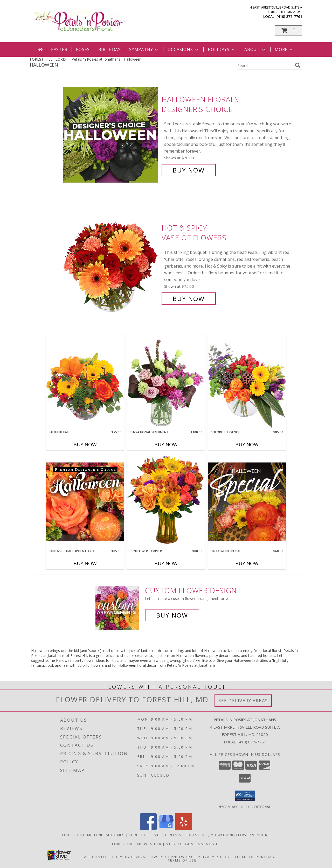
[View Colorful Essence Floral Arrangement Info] (247, 382)
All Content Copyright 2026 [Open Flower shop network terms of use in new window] (115, 857)
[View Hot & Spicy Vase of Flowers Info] (111, 263)
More (284, 49)
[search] (298, 65)
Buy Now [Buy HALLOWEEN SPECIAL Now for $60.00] (247, 563)
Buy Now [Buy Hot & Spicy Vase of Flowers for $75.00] (189, 299)
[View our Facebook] (148, 828)
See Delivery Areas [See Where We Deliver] (243, 701)
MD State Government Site (193, 844)
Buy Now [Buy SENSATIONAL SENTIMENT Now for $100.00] (166, 444)
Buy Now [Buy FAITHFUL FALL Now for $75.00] (85, 444)
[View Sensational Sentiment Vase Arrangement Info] (166, 383)
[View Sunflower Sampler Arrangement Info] (166, 501)
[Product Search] (265, 66)
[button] (288, 30)
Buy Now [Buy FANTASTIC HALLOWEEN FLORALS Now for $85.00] (85, 563)
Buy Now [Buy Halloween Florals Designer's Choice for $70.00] (189, 170)
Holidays (222, 49)
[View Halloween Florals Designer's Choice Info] (111, 135)
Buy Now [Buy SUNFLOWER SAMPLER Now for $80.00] (166, 563)
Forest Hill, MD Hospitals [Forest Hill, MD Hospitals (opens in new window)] (155, 835)
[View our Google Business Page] (166, 828)
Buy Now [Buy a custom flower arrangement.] (172, 615)
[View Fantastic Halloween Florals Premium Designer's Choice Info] (85, 501)
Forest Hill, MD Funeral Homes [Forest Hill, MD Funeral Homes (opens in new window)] (94, 835)
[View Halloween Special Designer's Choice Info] (247, 501)
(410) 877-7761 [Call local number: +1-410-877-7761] (289, 16)
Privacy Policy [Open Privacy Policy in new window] (214, 857)
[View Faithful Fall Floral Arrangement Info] (85, 382)
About (255, 49)
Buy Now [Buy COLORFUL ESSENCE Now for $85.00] (247, 444)
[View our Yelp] (184, 828)
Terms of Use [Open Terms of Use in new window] (182, 860)
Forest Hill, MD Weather (137, 844)
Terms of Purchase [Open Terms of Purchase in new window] (256, 857)
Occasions (183, 49)
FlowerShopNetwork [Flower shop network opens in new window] (170, 857)
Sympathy (144, 49)
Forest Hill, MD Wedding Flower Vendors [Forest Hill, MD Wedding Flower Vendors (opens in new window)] (228, 835)
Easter (59, 49)
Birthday (109, 49)
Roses (83, 49)
